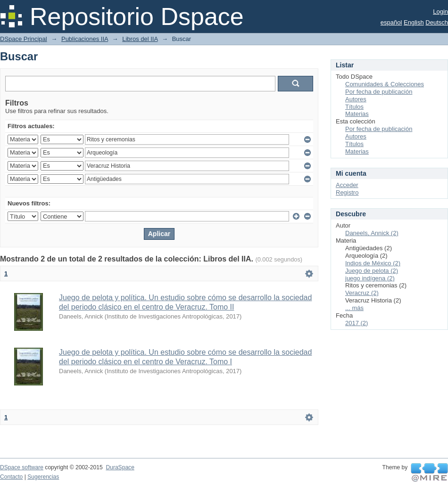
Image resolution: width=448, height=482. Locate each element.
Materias (357, 114)
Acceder (347, 185)
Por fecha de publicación (379, 92)
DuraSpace (120, 467)
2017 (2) (357, 323)
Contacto (11, 477)
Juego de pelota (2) (372, 271)
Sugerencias (43, 477)
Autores (356, 99)
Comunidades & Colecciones (385, 84)
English (414, 22)
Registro (347, 192)
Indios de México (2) (373, 263)
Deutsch (437, 22)
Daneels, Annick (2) (372, 233)
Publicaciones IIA (85, 39)
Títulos (354, 107)
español (391, 22)
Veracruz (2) (362, 293)
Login (440, 12)
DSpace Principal (24, 39)
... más (354, 308)
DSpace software (22, 467)
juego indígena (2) (370, 278)
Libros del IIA (140, 39)
